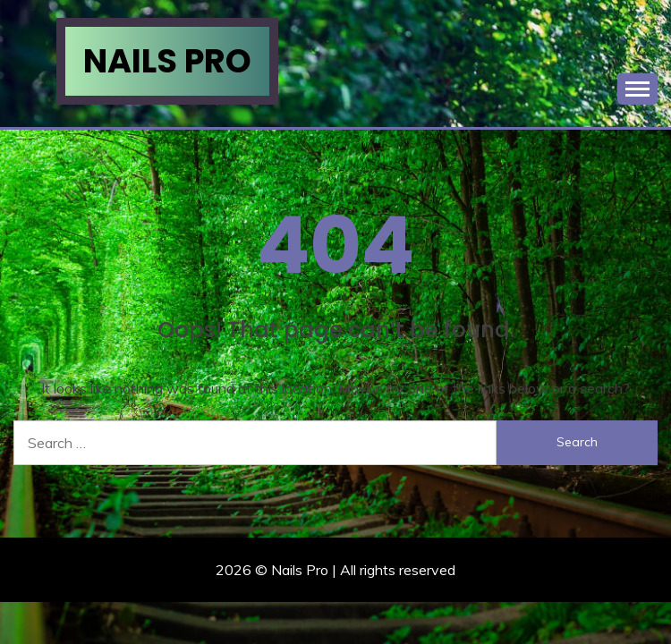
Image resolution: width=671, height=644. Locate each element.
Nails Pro (167, 61)
